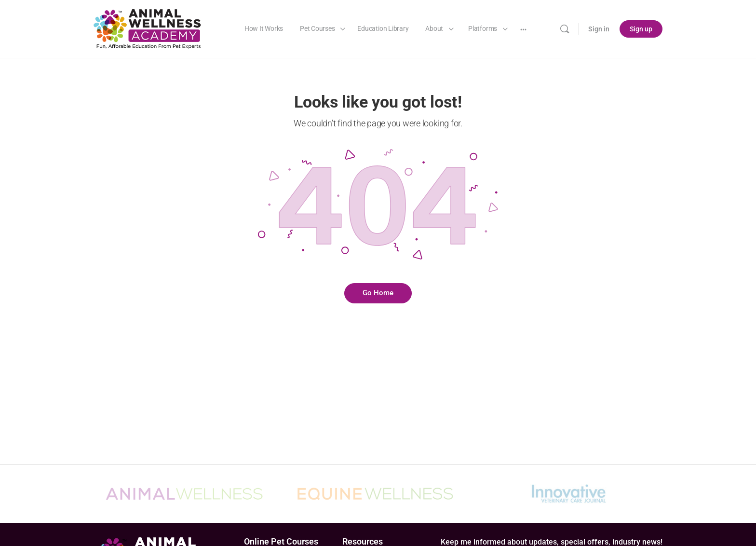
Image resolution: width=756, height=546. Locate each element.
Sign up (641, 29)
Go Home (378, 293)
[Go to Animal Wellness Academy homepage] (148, 28)
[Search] (565, 29)
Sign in (599, 29)
